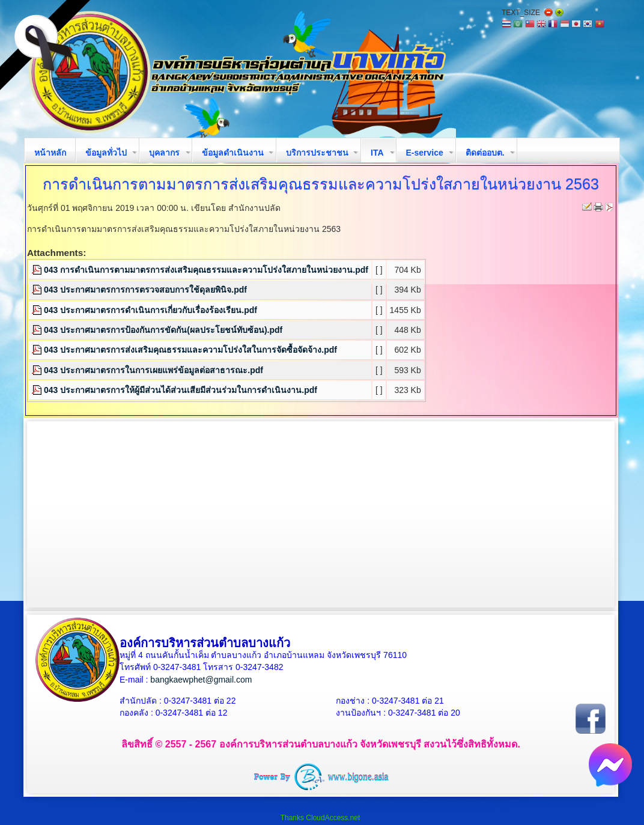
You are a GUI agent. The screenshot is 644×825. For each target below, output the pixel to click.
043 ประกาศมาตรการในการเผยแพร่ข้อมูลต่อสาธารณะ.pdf (153, 370)
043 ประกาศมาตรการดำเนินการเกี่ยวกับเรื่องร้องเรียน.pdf (150, 310)
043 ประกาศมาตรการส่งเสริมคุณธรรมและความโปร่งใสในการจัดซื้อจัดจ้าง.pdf (190, 350)
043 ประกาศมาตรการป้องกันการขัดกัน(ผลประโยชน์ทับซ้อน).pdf (163, 330)
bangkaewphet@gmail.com (201, 680)
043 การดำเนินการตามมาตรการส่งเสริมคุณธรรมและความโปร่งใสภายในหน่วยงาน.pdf (206, 270)
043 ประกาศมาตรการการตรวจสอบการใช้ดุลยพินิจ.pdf (145, 290)
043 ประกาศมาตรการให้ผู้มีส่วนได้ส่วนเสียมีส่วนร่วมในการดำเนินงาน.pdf (181, 390)
